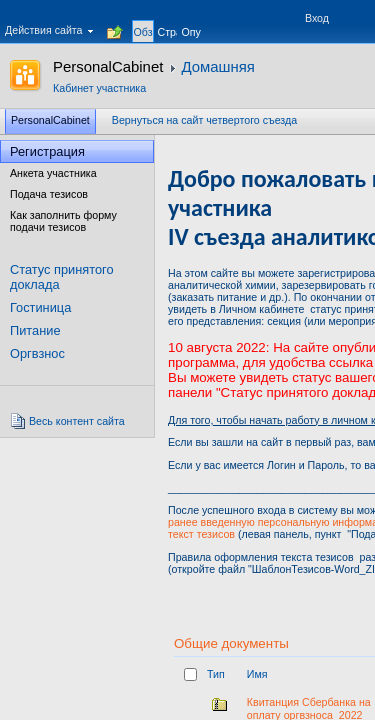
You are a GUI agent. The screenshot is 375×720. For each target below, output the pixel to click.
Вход (317, 18)
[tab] (143, 21)
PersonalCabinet (108, 66)
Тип (216, 674)
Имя (257, 674)
